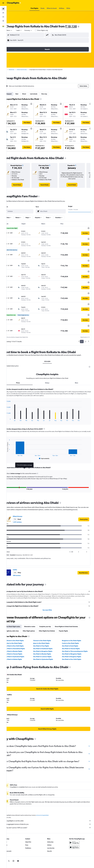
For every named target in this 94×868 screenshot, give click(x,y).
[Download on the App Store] (76, 830)
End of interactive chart (12, 402)
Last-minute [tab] (40, 94)
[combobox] (35, 30)
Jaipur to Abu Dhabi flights (45, 626)
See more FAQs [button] (50, 593)
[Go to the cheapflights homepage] (14, 3)
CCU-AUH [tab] (50, 342)
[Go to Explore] (3, 21)
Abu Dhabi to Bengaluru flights (47, 634)
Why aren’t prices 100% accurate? (51, 810)
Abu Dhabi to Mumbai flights (20, 634)
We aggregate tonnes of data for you (51, 807)
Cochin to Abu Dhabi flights (73, 626)
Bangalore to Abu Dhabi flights (74, 623)
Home (11, 70)
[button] (3, 3)
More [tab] (78, 365)
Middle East (18, 70)
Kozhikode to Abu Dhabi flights (20, 623)
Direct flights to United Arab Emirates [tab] (73, 609)
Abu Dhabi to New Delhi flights (20, 628)
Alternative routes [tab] (36, 609)
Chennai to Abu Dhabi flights (46, 623)
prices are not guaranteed (49, 798)
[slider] (92, 212)
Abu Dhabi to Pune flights (45, 628)
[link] (22, 185)
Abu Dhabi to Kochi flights (72, 628)
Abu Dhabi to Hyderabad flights (21, 639)
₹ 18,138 (77, 26)
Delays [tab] (50, 365)
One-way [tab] (50, 94)
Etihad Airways (24, 499)
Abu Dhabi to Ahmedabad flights (21, 631)
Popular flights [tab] (70, 613)
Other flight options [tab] (35, 613)
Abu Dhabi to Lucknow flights (46, 639)
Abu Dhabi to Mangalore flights (74, 636)
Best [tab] (23, 94)
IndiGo (21, 552)
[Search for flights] (3, 9)
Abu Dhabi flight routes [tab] (19, 609)
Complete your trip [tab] (51, 609)
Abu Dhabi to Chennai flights (73, 631)
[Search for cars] (3, 17)
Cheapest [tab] (15, 94)
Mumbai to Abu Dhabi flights (20, 626)
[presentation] (85, 27)
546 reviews (23, 558)
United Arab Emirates (28, 70)
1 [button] (82, 322)
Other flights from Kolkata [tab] (53, 613)
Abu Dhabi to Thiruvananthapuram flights (77, 634)
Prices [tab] (23, 365)
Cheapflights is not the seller (51, 803)
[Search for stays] (3, 13)
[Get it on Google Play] (76, 825)
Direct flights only (49, 30)
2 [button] (86, 322)
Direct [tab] (30, 94)
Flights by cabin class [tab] (18, 613)
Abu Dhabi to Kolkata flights (19, 642)
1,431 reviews (23, 505)
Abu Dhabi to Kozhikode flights (47, 631)
